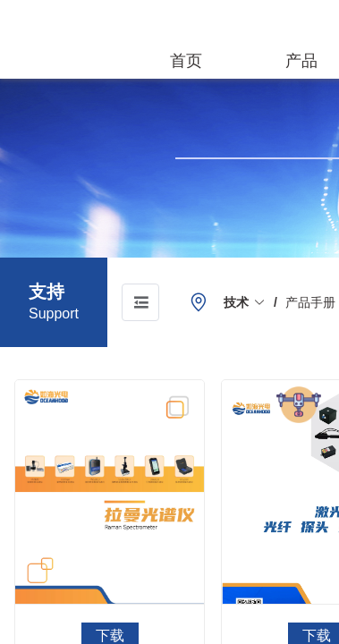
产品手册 (310, 302)
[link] (245, 302)
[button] (245, 302)
